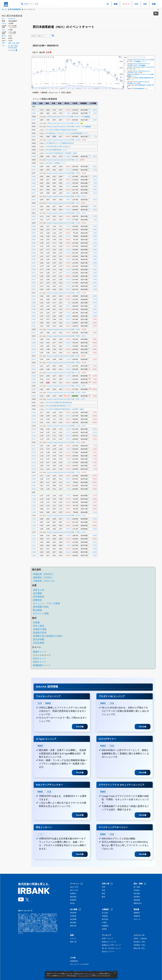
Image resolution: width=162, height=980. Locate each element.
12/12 (34, 542)
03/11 (34, 296)
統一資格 (137, 887)
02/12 (34, 369)
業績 (16, 46)
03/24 (34, 266)
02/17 (34, 353)
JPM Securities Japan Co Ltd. (69, 117)
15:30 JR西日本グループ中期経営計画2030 (59, 143)
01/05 (34, 489)
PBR (145, 4)
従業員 (104, 929)
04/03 (34, 240)
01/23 (34, 439)
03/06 (34, 306)
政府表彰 (137, 897)
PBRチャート (40, 662)
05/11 (34, 110)
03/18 (34, 276)
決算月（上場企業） (141, 939)
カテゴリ (73, 939)
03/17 (34, 280)
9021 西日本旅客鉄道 (12, 16)
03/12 (34, 289)
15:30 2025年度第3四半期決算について (58, 406)
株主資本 (105, 919)
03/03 (34, 316)
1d (38, 57)
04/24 (34, 176)
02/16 (34, 359)
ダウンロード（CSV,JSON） (80, 964)
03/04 (34, 313)
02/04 (34, 396)
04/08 (34, 230)
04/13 (34, 216)
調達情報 (137, 900)
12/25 (34, 506)
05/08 (34, 113)
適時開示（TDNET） (43, 577)
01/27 (34, 432)
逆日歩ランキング (108, 952)
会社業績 (37, 593)
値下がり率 (74, 890)
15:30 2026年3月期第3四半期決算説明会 (58, 403)
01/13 (34, 469)
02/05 (34, 389)
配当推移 (37, 610)
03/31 (34, 250)
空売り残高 (66, 93)
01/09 (34, 476)
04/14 (34, 210)
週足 (42, 52)
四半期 (11, 48)
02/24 (34, 339)
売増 (103, 887)
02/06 (34, 383)
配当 (3, 36)
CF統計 (104, 923)
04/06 (34, 236)
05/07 (34, 120)
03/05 (34, 309)
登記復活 (73, 923)
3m (46, 57)
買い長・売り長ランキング (111, 948)
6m (49, 57)
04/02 (34, 243)
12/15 (34, 539)
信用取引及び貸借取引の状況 (48, 636)
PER (136, 4)
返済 (103, 890)
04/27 (34, 170)
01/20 (34, 452)
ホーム (4, 9)
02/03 (34, 412)
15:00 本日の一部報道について (55, 163)
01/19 (34, 456)
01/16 (34, 459)
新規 (103, 894)
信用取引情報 (40, 629)
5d (40, 57)
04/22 (34, 183)
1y (51, 57)
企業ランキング (107, 939)
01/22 (34, 446)
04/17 (34, 193)
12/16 (34, 536)
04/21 (34, 186)
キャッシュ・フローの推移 (46, 603)
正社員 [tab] (40, 703)
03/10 (34, 299)
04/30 (34, 156)
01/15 (34, 462)
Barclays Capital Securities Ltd (69, 127)
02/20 (34, 343)
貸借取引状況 (40, 633)
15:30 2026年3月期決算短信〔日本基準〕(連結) (61, 153)
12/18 (34, 526)
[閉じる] (115, 973)
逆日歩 (72, 903)
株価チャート (40, 652)
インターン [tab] (41, 834)
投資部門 (73, 900)
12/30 (34, 496)
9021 (3, 19)
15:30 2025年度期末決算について (140, 89)
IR (108, 4)
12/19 (34, 522)
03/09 (34, 303)
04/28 (34, 166)
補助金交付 (138, 903)
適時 (18, 43)
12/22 (34, 519)
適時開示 (137, 913)
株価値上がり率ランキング (111, 945)
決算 (12, 46)
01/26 (34, 436)
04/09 (34, 226)
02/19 (34, 346)
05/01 (34, 137)
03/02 (34, 319)
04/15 (34, 206)
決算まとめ (39, 590)
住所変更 (73, 916)
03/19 (34, 273)
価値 (15, 48)
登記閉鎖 (73, 919)
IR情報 (36, 93)
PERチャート (40, 659)
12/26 (34, 502)
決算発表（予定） (140, 945)
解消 (103, 897)
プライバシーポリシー (90, 974)
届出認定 (137, 894)
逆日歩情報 (39, 639)
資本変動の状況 (41, 607)
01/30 (34, 419)
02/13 (34, 366)
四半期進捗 (39, 597)
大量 (14, 43)
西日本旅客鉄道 (15, 9)
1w (42, 57)
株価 (116, 4)
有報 (10, 43)
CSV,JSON (13, 50)
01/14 (34, 466)
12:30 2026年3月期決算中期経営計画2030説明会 (61, 130)
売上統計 (105, 913)
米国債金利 (74, 961)
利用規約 (76, 974)
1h (36, 57)
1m (44, 57)
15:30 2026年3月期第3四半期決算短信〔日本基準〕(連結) (64, 409)
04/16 (34, 200)
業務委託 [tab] (48, 703)
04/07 (34, 233)
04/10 (34, 220)
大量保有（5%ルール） (50, 93)
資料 (3, 43)
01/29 (34, 422)
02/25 (34, 333)
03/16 (34, 283)
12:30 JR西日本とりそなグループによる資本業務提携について (66, 133)
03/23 (34, 270)
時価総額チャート (42, 665)
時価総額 (105, 926)
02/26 (34, 326)
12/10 (34, 549)
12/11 (34, 545)
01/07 (34, 482)
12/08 (34, 555)
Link (3, 46)
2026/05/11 (12, 19)
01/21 (34, 449)
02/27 (34, 323)
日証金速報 (39, 643)
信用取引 (73, 894)
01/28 (34, 429)
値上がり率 (74, 887)
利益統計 (105, 916)
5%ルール (137, 919)
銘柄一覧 (73, 942)
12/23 (34, 512)
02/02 (34, 416)
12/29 (34, 499)
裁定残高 (73, 897)
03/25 (34, 263)
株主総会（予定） (140, 942)
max (53, 57)
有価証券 (137, 916)
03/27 (34, 256)
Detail (80, 727)
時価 (154, 4)
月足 (49, 52)
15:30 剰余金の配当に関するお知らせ (58, 147)
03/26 (34, 260)
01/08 (34, 479)
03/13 (34, 286)
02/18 (34, 349)
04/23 (34, 180)
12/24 (34, 509)
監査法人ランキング (109, 942)
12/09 (34, 552)
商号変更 (73, 913)
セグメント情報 (41, 613)
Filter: (126, 57)
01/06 (34, 486)
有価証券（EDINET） (44, 574)
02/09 (34, 379)
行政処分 (137, 890)
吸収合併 (73, 926)
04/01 (34, 246)
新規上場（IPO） (140, 948)
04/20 (34, 190)
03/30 (34, 253)
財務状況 (37, 600)
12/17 (34, 529)
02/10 (34, 376)
